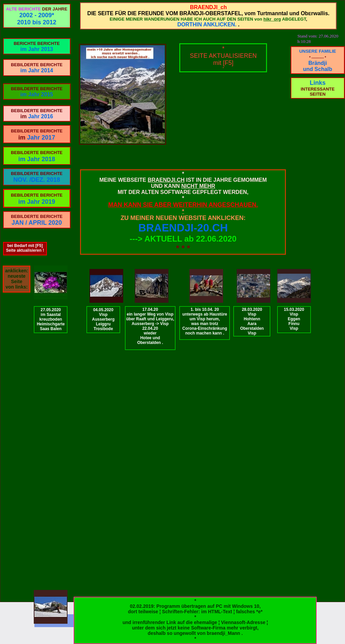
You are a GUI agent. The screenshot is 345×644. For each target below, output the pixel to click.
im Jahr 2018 (37, 159)
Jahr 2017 (41, 138)
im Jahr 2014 (37, 70)
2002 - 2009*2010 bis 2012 (37, 19)
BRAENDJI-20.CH (183, 228)
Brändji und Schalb (318, 66)
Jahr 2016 (41, 116)
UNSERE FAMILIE (317, 51)
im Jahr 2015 (37, 94)
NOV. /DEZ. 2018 (37, 180)
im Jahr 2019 (37, 202)
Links (317, 83)
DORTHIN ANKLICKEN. (207, 24)
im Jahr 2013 (37, 49)
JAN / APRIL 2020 (37, 223)
